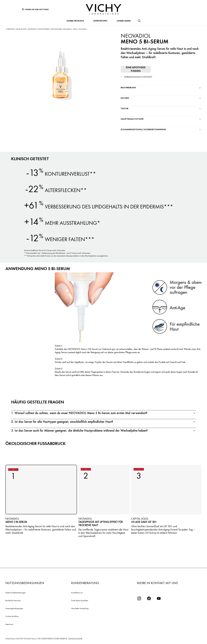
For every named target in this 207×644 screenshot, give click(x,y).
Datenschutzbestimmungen (16, 593)
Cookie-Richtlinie (12, 616)
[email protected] (76, 639)
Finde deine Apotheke (80, 600)
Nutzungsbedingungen (14, 608)
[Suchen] (139, 21)
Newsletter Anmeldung (80, 608)
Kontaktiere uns (77, 593)
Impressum (9, 624)
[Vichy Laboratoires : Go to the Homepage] (104, 9)
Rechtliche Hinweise (13, 600)
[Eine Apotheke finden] (136, 69)
